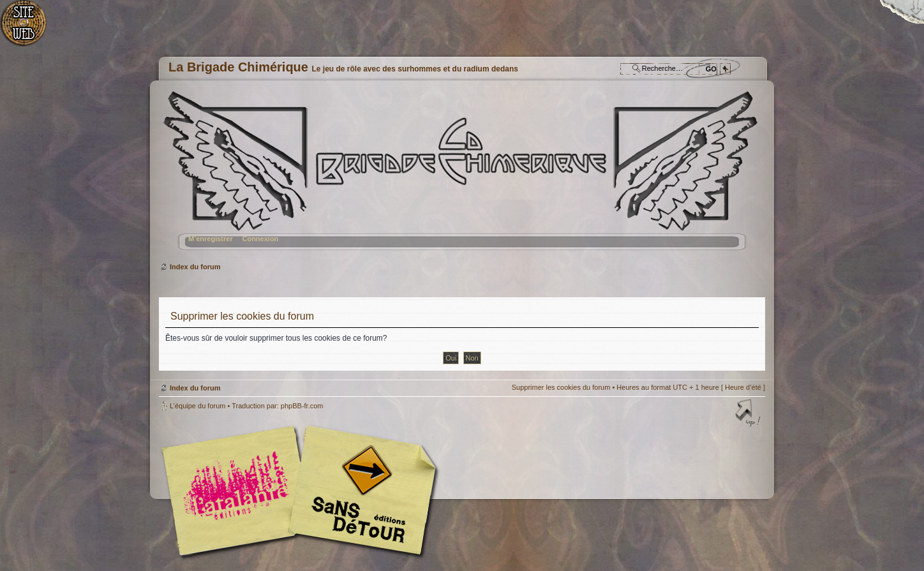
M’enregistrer (211, 239)
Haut (749, 414)
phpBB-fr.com (302, 406)
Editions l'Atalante (302, 491)
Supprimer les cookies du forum (561, 387)
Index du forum (460, 176)
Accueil (30, 29)
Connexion (260, 239)
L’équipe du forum (197, 406)
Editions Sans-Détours (360, 492)
